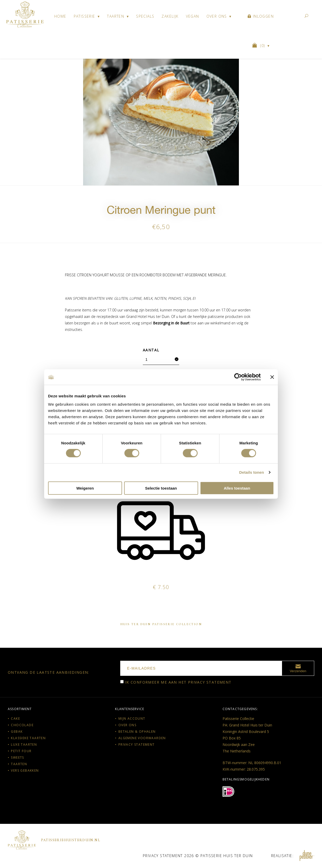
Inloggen (261, 16)
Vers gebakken (25, 770)
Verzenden (298, 668)
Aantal (151, 350)
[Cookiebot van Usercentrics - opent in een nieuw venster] (238, 377)
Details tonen (251, 472)
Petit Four (21, 751)
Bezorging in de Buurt (171, 323)
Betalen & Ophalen (137, 732)
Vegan (193, 16)
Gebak (17, 732)
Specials (145, 16)
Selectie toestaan (161, 488)
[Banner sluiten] (272, 377)
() (259, 45)
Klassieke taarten (28, 738)
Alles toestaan (237, 488)
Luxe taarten (24, 745)
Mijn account (132, 719)
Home (60, 16)
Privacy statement (210, 682)
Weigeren (85, 488)
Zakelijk (170, 16)
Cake (15, 719)
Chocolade (22, 725)
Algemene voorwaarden (142, 738)
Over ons (217, 16)
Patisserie (85, 16)
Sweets (17, 757)
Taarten (116, 16)
